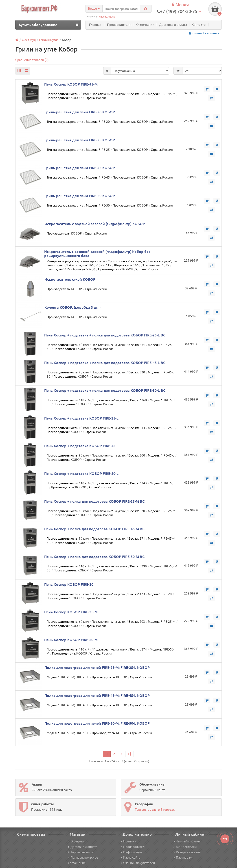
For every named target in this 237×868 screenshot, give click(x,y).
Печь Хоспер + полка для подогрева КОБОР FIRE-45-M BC (94, 529)
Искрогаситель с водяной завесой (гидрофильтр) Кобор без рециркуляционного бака (97, 254)
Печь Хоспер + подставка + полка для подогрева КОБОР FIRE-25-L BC (105, 335)
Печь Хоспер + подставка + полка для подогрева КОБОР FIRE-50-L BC (105, 390)
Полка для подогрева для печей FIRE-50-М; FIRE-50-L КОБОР (97, 723)
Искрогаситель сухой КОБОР (70, 279)
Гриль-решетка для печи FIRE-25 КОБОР (80, 140)
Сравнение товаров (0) (32, 60)
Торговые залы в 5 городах (155, 810)
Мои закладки (185, 847)
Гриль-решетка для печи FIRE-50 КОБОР (80, 196)
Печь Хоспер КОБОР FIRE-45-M (71, 84)
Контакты (199, 25)
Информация (132, 852)
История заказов (187, 852)
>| (129, 754)
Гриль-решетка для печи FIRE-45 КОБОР (80, 168)
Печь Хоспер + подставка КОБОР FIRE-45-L (81, 446)
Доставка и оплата (173, 25)
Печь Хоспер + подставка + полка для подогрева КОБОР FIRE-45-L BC (105, 363)
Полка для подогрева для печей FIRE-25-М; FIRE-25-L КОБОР (97, 668)
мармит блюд (107, 16)
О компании (145, 25)
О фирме (76, 841)
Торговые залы (80, 852)
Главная (95, 25)
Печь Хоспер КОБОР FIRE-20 (69, 584)
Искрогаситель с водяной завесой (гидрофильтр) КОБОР (95, 224)
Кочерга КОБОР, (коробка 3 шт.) (72, 307)
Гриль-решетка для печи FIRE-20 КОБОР (80, 112)
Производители (119, 25)
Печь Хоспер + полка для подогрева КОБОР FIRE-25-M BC (94, 501)
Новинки (128, 841)
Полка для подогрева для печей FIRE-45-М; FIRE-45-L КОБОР (97, 696)
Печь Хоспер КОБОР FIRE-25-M (71, 612)
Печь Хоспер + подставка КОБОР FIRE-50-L (81, 474)
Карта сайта (130, 857)
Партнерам (183, 857)
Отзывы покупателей (138, 863)
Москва (180, 5)
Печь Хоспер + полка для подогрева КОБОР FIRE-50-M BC (94, 557)
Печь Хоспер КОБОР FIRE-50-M (71, 640)
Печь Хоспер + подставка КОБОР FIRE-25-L (81, 418)
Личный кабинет (187, 841)
